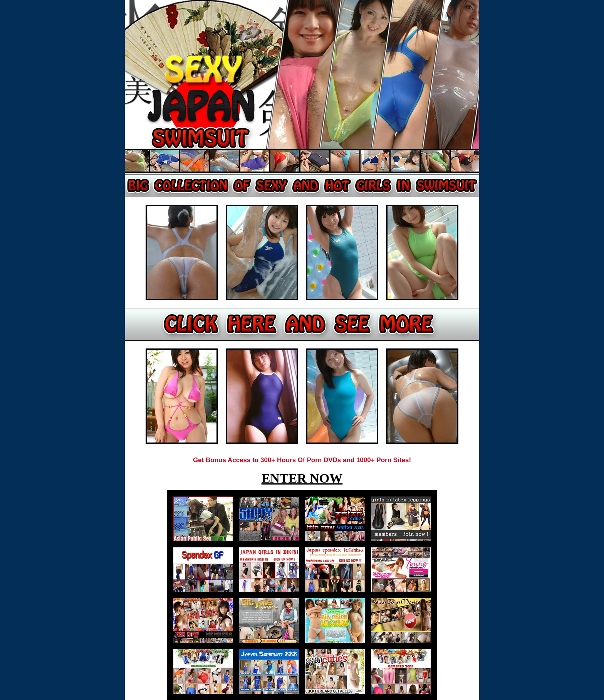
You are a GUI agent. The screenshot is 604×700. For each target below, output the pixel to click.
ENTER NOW (302, 478)
